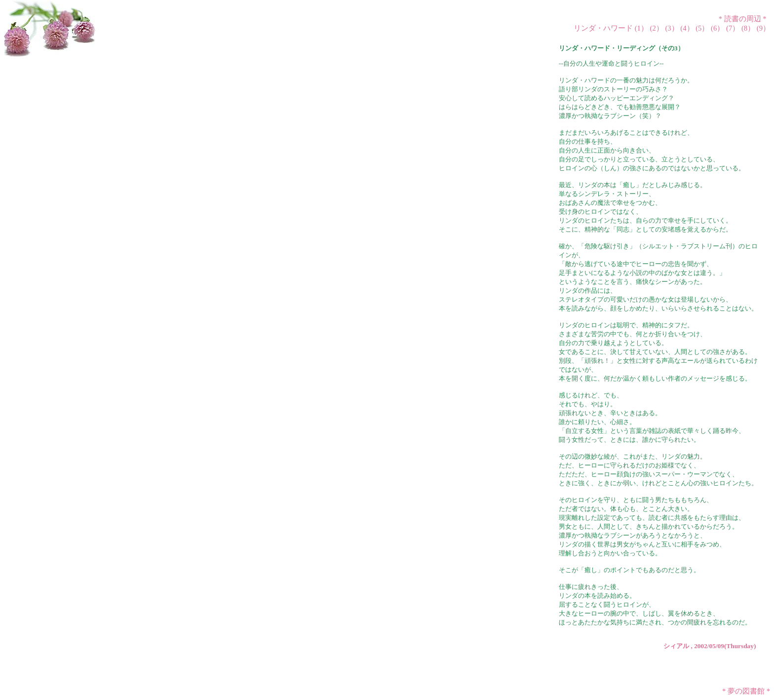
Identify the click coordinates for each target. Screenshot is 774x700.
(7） (733, 28)
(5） (702, 28)
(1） (641, 28)
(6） (717, 28)
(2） (657, 28)
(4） (687, 28)
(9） (763, 28)
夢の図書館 (746, 691)
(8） (748, 28)
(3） (672, 28)
